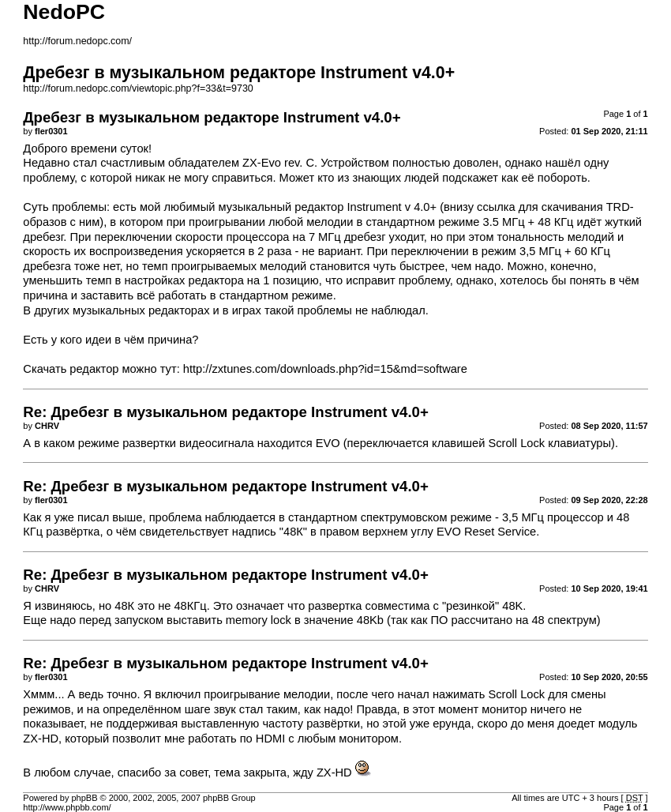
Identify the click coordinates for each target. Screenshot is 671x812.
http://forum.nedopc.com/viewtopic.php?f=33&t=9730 (138, 88)
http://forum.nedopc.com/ (77, 41)
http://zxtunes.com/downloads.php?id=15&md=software (325, 369)
